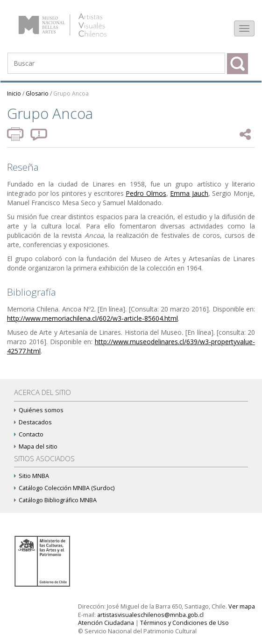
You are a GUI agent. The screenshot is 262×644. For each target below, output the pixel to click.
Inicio (14, 93)
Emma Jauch (189, 193)
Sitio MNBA (32, 476)
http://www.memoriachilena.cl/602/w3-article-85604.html (92, 318)
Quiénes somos (39, 410)
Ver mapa (242, 606)
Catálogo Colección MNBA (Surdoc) (64, 488)
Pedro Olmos (146, 193)
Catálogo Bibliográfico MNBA (55, 500)
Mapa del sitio (36, 447)
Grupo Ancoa (71, 93)
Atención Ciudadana (106, 623)
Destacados (33, 422)
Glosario (37, 93)
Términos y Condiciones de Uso (184, 623)
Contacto (29, 434)
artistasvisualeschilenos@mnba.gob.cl (150, 615)
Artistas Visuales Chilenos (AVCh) (74, 21)
